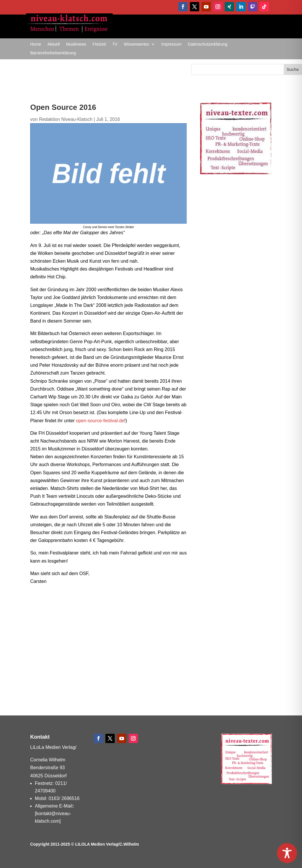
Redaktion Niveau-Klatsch (66, 119)
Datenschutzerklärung (208, 44)
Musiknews (76, 44)
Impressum (171, 44)
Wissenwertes (136, 44)
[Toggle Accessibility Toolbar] (287, 853)
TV (115, 44)
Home (36, 44)
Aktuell (53, 44)
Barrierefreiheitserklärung (53, 53)
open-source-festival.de (100, 421)
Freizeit (99, 44)
